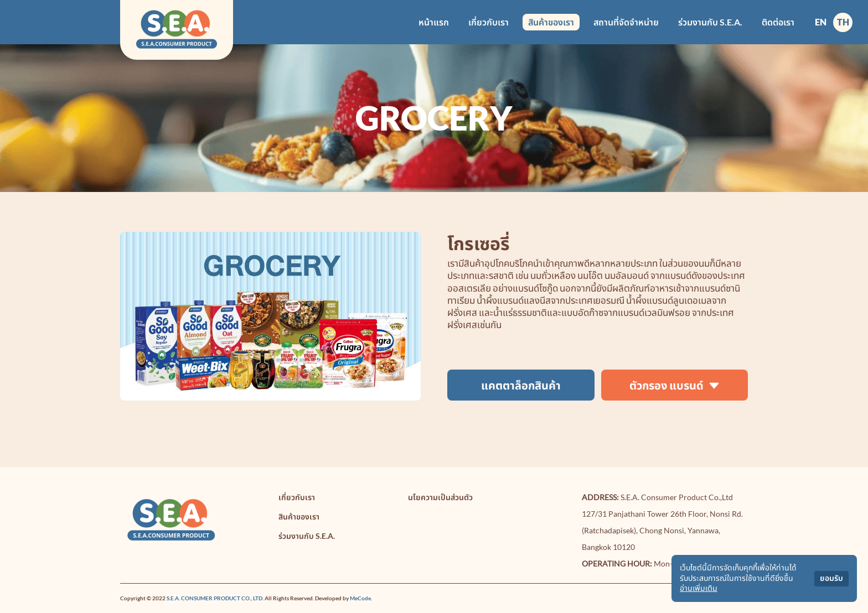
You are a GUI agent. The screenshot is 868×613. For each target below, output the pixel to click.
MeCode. (361, 598)
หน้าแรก (434, 22)
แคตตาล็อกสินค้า (521, 385)
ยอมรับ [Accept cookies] (831, 578)
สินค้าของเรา (551, 22)
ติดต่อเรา (778, 22)
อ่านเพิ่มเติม (699, 588)
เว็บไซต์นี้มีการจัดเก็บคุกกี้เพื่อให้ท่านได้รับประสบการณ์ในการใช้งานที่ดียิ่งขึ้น (738, 573)
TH (843, 22)
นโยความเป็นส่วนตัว (440, 497)
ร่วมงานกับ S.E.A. (710, 22)
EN (821, 22)
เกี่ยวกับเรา (489, 22)
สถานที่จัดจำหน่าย (626, 22)
